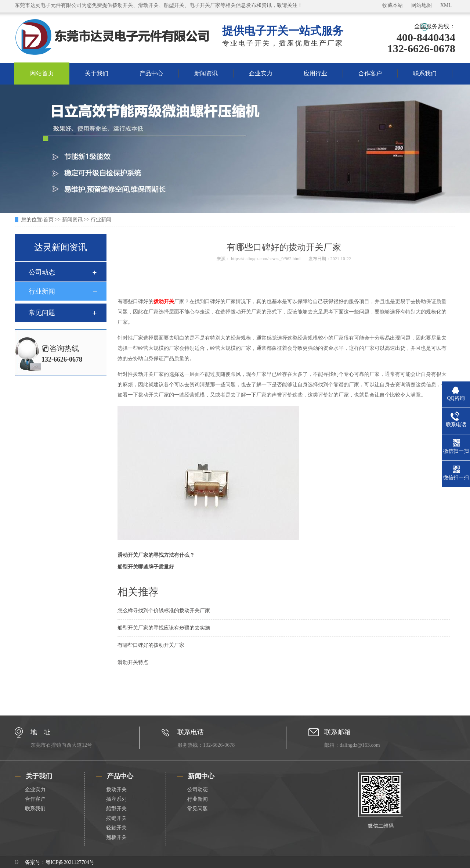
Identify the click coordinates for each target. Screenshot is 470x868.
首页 (48, 220)
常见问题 (42, 313)
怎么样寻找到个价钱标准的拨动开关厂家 (164, 611)
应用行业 (315, 73)
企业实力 (261, 73)
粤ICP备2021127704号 (70, 862)
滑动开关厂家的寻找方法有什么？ (156, 555)
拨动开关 (164, 302)
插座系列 (116, 799)
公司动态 (42, 272)
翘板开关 (116, 837)
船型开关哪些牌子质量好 (146, 567)
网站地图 (422, 5)
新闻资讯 (206, 73)
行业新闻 (101, 220)
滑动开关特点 (133, 662)
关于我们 (97, 73)
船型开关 (116, 809)
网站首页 (42, 73)
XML (446, 5)
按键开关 (116, 818)
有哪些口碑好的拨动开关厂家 (151, 645)
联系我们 (425, 73)
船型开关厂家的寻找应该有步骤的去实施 (164, 628)
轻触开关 (116, 828)
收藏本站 (393, 5)
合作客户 (370, 73)
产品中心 (151, 73)
